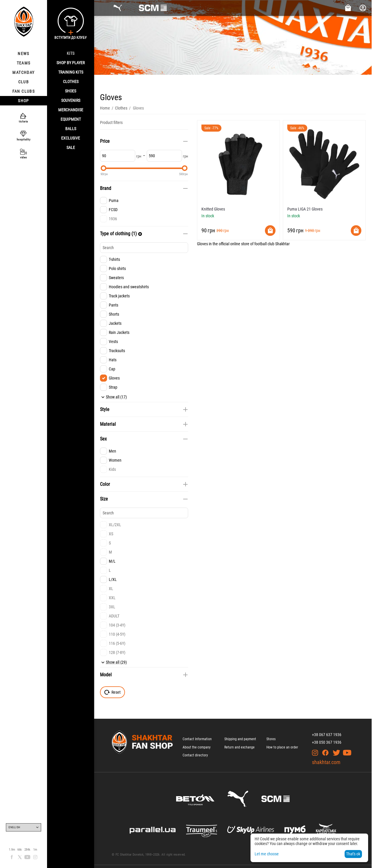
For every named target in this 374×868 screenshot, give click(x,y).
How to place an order (282, 747)
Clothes (71, 82)
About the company (197, 747)
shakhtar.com (326, 762)
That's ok (353, 854)
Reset (112, 692)
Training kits (71, 72)
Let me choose (267, 854)
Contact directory (195, 755)
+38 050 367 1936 (327, 742)
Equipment (71, 119)
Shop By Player (71, 63)
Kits (71, 53)
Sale (71, 148)
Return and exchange (239, 747)
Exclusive (71, 138)
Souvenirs (71, 100)
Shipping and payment (240, 739)
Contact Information (197, 739)
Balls (71, 129)
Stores (271, 739)
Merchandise (71, 110)
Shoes (71, 91)
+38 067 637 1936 (327, 735)
